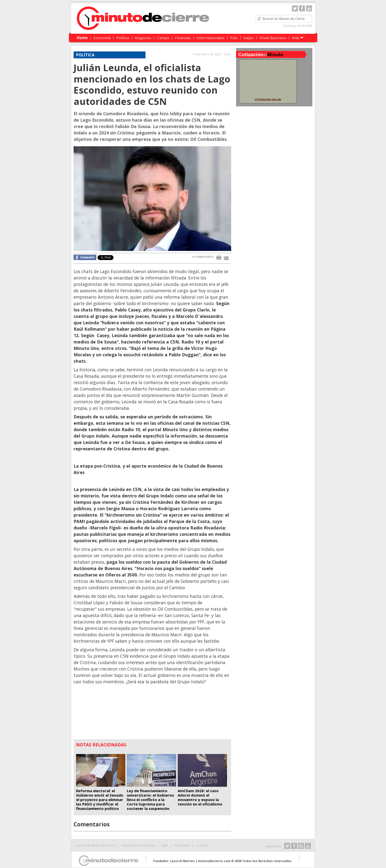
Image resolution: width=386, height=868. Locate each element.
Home (82, 38)
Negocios (143, 38)
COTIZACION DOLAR (268, 100)
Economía (102, 38)
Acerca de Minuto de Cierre (95, 845)
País (234, 38)
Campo (163, 38)
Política (123, 38)
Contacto (202, 845)
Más (296, 38)
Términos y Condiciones (138, 845)
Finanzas (183, 38)
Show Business (273, 38)
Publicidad (182, 845)
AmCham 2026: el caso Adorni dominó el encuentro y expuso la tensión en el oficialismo (200, 797)
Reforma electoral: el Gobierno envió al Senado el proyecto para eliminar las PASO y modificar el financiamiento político (100, 800)
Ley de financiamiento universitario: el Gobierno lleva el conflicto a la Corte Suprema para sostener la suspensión (150, 800)
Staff (165, 845)
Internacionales (210, 38)
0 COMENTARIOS (203, 257)
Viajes (248, 38)
